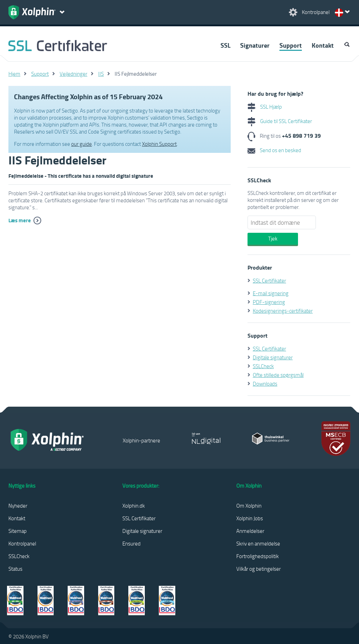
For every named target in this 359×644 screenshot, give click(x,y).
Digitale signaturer (273, 357)
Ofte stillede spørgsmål (278, 375)
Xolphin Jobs (250, 518)
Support (291, 45)
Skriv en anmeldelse (258, 543)
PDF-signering (269, 302)
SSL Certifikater (269, 280)
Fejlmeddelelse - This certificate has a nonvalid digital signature (81, 176)
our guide (82, 144)
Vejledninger (73, 74)
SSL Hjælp (265, 107)
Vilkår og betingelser (259, 569)
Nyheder (18, 506)
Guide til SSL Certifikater (280, 121)
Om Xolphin (249, 506)
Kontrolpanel (22, 543)
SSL (225, 45)
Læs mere (20, 220)
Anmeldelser (250, 531)
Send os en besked (274, 150)
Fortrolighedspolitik (258, 556)
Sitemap (18, 531)
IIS (101, 74)
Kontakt (323, 45)
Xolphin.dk (134, 506)
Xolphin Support (159, 144)
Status (15, 569)
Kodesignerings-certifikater (283, 311)
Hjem (14, 74)
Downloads (265, 384)
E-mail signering (271, 293)
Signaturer (255, 45)
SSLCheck (263, 366)
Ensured (131, 543)
